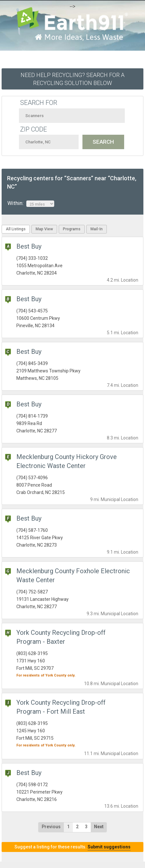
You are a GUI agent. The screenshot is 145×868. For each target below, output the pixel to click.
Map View (44, 229)
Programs (72, 229)
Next (99, 827)
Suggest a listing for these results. (72, 847)
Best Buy (29, 246)
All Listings (16, 229)
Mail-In (97, 229)
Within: (31, 203)
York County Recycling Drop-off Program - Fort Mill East (61, 707)
